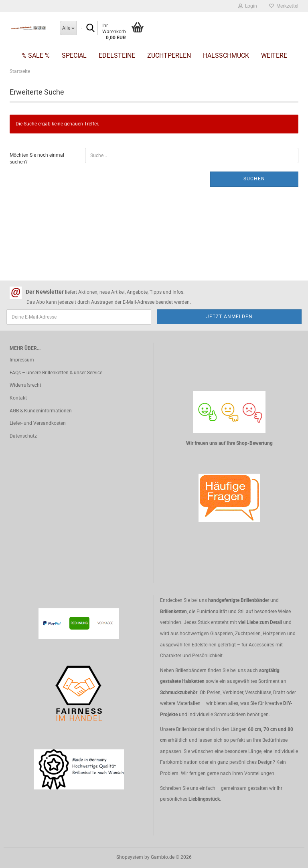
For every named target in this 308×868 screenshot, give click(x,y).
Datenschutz (23, 436)
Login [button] (248, 6)
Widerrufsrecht (25, 385)
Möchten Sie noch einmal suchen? (37, 158)
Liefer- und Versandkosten (38, 423)
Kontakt (18, 398)
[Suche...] (68, 28)
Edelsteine (117, 56)
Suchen (254, 179)
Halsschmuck (226, 56)
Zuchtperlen (169, 56)
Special (74, 56)
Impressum (22, 360)
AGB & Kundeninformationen (41, 411)
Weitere (274, 56)
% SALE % (36, 56)
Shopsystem (130, 857)
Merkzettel (284, 6)
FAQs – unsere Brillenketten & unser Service (56, 373)
